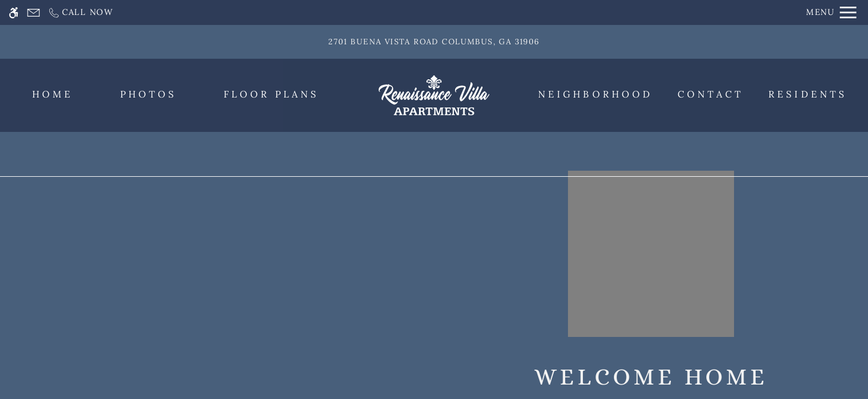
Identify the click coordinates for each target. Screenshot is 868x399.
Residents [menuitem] (808, 94)
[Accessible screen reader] (14, 12)
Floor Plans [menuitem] (271, 94)
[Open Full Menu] (831, 12)
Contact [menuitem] (711, 94)
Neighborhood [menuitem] (595, 94)
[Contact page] (33, 12)
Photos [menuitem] (149, 94)
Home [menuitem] (53, 94)
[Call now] (81, 12)
